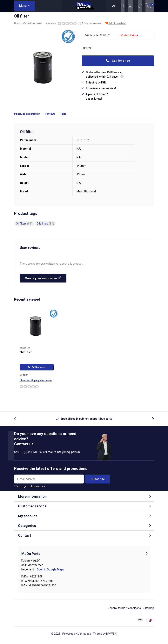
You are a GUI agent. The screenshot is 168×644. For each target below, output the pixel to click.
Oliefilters (45, 226)
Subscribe (98, 482)
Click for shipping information (36, 383)
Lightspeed (84, 637)
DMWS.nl (112, 637)
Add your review (91, 26)
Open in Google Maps (50, 572)
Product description (27, 117)
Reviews (50, 117)
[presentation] (17, 422)
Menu (23, 6)
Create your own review (43, 281)
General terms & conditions (124, 611)
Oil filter (26, 355)
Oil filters (24, 226)
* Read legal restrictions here (30, 489)
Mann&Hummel (32, 26)
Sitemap (149, 611)
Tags (63, 117)
